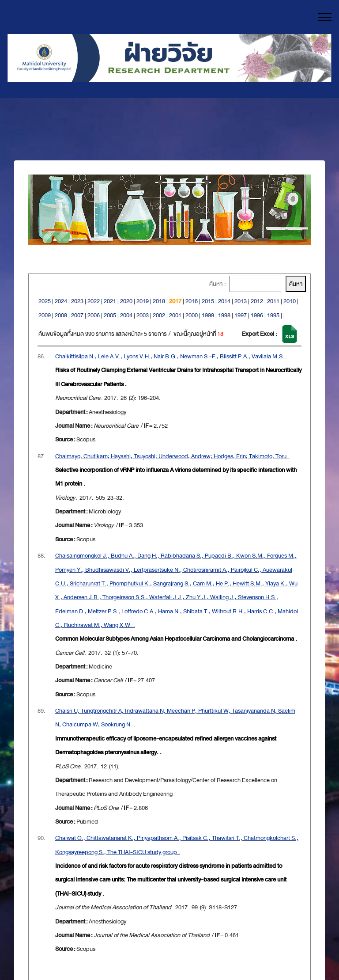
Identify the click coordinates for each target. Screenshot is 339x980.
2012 (257, 301)
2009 (45, 315)
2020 (126, 301)
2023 (77, 301)
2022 (94, 301)
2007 (77, 315)
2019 (143, 301)
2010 (290, 301)
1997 (241, 315)
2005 (110, 315)
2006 (94, 315)
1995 (273, 315)
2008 (61, 315)
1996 (257, 315)
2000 (192, 315)
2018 (159, 301)
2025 (45, 301)
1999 (208, 315)
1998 (224, 315)
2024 (61, 301)
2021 (110, 301)
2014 (224, 301)
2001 (175, 315)
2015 (208, 301)
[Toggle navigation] (325, 17)
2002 (159, 315)
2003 (143, 315)
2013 (241, 301)
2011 (273, 301)
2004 (126, 315)
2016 (192, 301)
